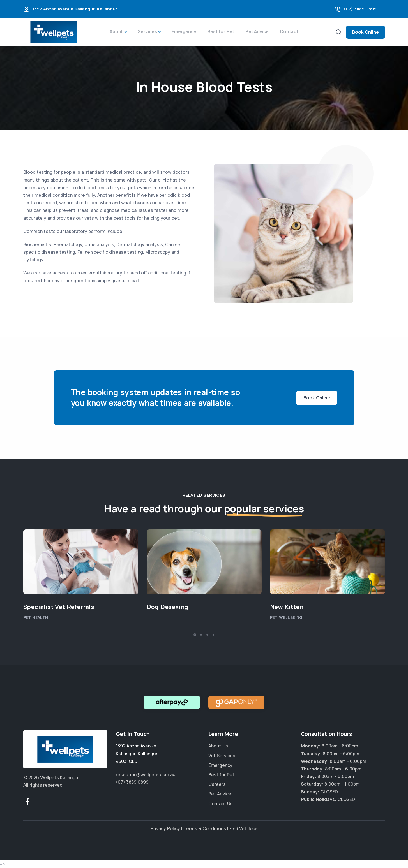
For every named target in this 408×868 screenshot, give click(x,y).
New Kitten (287, 607)
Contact (289, 31)
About (116, 31)
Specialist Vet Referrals (59, 607)
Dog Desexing (168, 607)
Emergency (184, 31)
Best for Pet (221, 31)
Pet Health (36, 617)
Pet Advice (257, 31)
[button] (195, 635)
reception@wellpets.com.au (146, 774)
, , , (137, 753)
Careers (217, 784)
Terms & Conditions (205, 828)
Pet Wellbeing (286, 617)
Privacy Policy (165, 828)
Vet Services (222, 756)
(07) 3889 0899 (360, 9)
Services (147, 31)
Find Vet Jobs (244, 828)
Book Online (366, 32)
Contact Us (221, 804)
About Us (218, 746)
